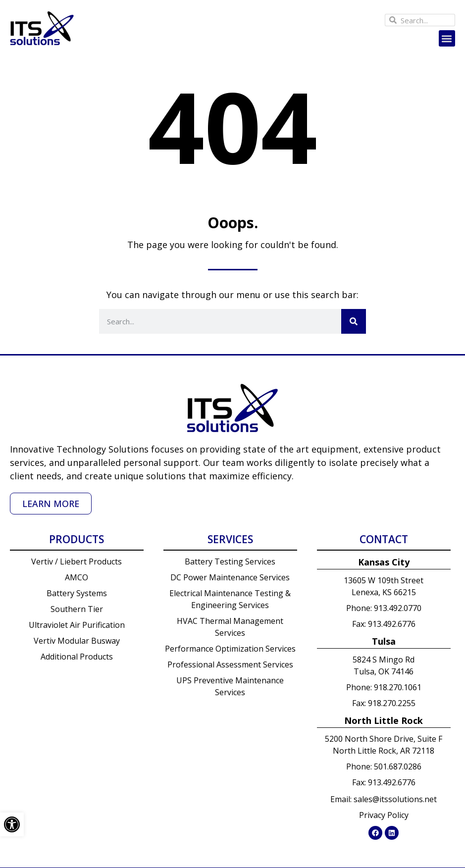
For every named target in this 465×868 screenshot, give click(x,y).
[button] (447, 38)
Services (230, 539)
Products (77, 539)
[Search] (354, 321)
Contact (384, 539)
